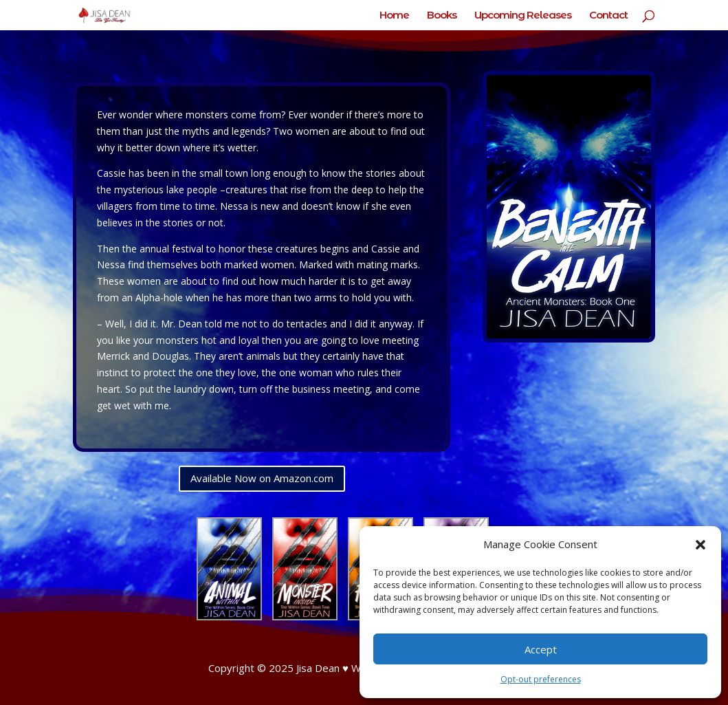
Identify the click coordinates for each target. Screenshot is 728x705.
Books (442, 16)
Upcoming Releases (523, 16)
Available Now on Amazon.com (262, 478)
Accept (541, 649)
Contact (608, 16)
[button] (701, 545)
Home (394, 16)
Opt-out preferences (541, 679)
